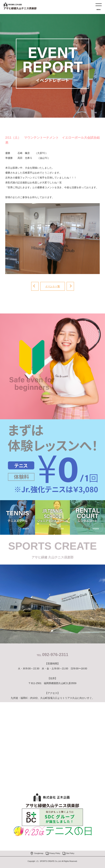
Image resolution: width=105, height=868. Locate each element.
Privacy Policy (55, 853)
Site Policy (70, 853)
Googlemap (39, 853)
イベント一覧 (53, 286)
